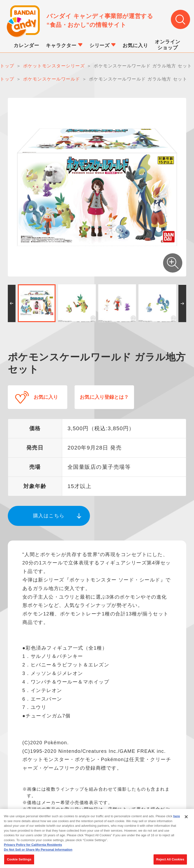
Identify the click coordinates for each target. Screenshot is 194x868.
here (177, 819)
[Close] (186, 819)
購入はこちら (49, 515)
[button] (12, 304)
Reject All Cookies (170, 862)
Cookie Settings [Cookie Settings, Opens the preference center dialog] (19, 862)
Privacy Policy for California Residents (33, 847)
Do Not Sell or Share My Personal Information (38, 852)
